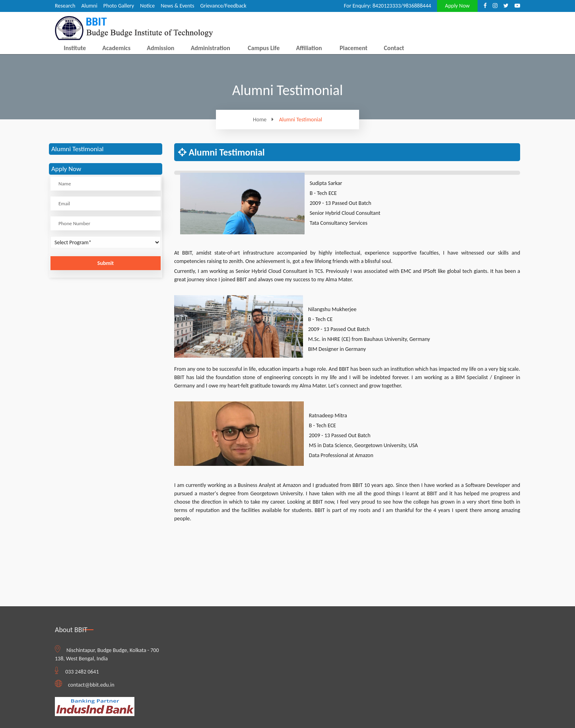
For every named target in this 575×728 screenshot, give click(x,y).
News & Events (177, 6)
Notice (147, 6)
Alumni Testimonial (301, 120)
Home (265, 120)
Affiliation (309, 48)
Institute (75, 48)
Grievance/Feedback (223, 6)
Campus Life (264, 48)
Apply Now (457, 6)
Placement (354, 48)
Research (65, 6)
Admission (160, 48)
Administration (211, 48)
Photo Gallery (119, 6)
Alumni (89, 6)
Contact (394, 48)
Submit (106, 263)
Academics (116, 48)
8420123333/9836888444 (402, 6)
